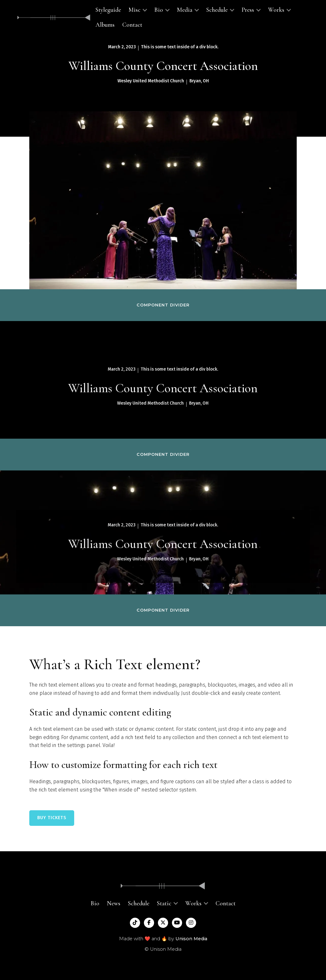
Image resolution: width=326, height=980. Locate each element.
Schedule (139, 903)
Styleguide (108, 10)
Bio (95, 903)
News (114, 903)
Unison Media (191, 939)
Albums (105, 25)
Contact (132, 25)
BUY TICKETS (52, 818)
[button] (138, 10)
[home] (54, 17)
